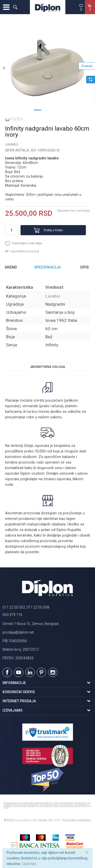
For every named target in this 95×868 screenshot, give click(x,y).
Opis (84, 267)
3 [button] (58, 110)
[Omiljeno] (81, 7)
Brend (11, 267)
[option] (48, 68)
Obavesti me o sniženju (73, 211)
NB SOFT (54, 820)
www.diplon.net (25, 820)
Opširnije (29, 864)
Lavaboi (12, 144)
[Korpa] (90, 12)
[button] (15, 7)
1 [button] (37, 110)
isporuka (64, 479)
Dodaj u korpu (53, 230)
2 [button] (48, 110)
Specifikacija (48, 267)
